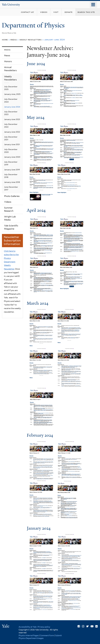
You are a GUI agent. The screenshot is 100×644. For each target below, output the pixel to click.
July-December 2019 (11, 163)
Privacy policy (44, 627)
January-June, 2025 (12, 94)
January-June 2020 (12, 157)
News (7, 55)
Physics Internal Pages (29, 635)
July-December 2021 (11, 138)
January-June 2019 (12, 170)
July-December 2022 (11, 126)
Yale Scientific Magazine (11, 227)
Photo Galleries (12, 196)
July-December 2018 (11, 176)
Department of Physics (34, 25)
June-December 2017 (11, 188)
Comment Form (47, 635)
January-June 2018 (12, 182)
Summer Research (9, 209)
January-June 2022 (12, 132)
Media (14, 40)
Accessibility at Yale (28, 627)
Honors (8, 61)
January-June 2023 (12, 119)
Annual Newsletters (10, 69)
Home (5, 40)
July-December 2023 (11, 113)
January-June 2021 (12, 144)
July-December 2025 (11, 88)
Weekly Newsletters (31, 40)
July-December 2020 (11, 151)
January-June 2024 (12, 107)
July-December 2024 (11, 100)
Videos (8, 202)
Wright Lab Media (10, 218)
